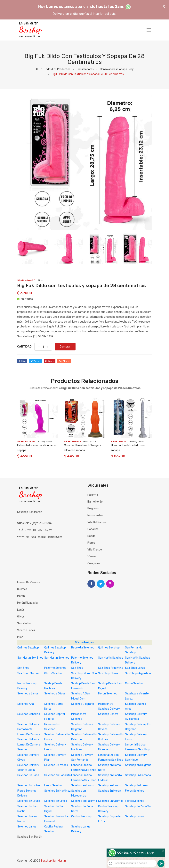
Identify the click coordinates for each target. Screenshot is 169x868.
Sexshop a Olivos (55, 694)
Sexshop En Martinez (57, 791)
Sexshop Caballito (29, 714)
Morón (21, 596)
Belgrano (93, 509)
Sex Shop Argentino (111, 668)
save (50, 361)
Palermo (93, 495)
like (22, 361)
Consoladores (85, 69)
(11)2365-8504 (42, 523)
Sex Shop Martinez (29, 673)
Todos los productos (57, 69)
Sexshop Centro (108, 714)
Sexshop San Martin (53, 861)
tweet (35, 361)
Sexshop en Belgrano (138, 765)
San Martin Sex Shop (30, 658)
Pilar (20, 637)
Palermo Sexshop (55, 668)
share (64, 361)
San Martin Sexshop (57, 658)
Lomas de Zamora (29, 582)
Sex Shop (23, 668)
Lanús (21, 610)
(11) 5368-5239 (42, 530)
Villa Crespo (95, 550)
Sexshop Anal (26, 704)
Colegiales (94, 563)
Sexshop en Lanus (83, 786)
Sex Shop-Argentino (138, 673)
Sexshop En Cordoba (138, 775)
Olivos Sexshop (54, 673)
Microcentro (95, 515)
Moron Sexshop (135, 683)
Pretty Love (45, 441)
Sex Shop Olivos (108, 673)
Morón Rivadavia (27, 603)
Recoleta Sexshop (83, 648)
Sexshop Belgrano (83, 704)
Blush (41, 280)
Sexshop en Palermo (84, 801)
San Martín (24, 623)
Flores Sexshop (135, 791)
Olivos (21, 617)
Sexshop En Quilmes (111, 801)
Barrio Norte (95, 502)
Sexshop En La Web (29, 786)
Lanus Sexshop (54, 786)
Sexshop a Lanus (28, 694)
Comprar (65, 347)
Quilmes (22, 589)
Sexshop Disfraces (56, 765)
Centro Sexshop (81, 816)
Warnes (92, 556)
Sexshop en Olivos (29, 801)
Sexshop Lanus (135, 816)
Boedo (91, 536)
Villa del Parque (97, 522)
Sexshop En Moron (110, 791)
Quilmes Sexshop (28, 648)
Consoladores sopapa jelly (117, 69)
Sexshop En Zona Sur (138, 806)
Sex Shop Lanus (135, 668)
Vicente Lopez (26, 630)
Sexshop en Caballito (57, 775)
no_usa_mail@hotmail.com (44, 537)
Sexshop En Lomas (137, 786)
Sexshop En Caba (28, 775)
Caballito (93, 529)
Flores (91, 543)
